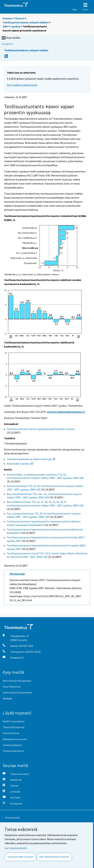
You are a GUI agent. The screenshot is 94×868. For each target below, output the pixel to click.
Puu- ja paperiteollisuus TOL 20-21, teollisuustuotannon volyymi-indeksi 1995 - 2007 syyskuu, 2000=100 (44, 515)
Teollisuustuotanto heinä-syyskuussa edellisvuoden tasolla (40, 429)
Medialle (8, 698)
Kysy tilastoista (12, 686)
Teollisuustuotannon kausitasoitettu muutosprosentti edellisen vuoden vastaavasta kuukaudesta (44, 523)
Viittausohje (17, 574)
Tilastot (19, 18)
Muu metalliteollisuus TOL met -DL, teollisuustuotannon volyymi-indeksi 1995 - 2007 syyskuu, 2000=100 (45, 496)
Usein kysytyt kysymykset (17, 692)
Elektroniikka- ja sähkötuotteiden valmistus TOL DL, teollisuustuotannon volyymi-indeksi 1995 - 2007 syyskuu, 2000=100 (45, 476)
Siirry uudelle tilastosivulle (22, 85)
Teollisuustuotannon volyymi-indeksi (26, 22)
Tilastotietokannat (14, 727)
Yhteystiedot (12, 818)
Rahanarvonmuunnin (15, 739)
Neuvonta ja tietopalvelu (17, 681)
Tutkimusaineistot (13, 751)
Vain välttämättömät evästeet (54, 857)
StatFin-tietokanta (14, 721)
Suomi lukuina (11, 733)
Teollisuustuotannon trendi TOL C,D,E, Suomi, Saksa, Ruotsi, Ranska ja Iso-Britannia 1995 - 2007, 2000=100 (47, 555)
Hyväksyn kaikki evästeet (20, 857)
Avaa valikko (11, 38)
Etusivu (7, 18)
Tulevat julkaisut (12, 745)
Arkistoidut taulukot (20, 464)
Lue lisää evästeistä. (16, 848)
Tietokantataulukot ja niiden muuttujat (31, 459)
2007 (5, 26)
